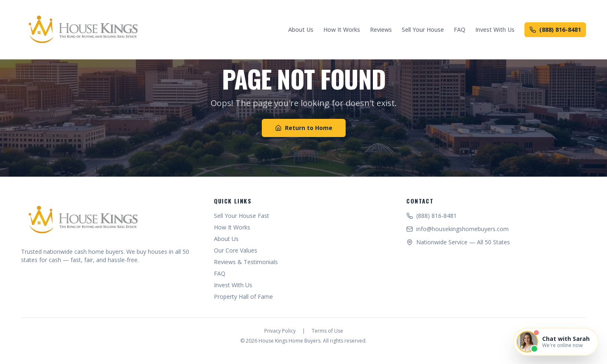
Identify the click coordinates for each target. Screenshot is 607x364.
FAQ (460, 30)
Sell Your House (423, 30)
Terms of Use (327, 331)
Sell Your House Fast (242, 216)
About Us (301, 30)
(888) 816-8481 (555, 30)
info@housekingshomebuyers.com (458, 229)
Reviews (381, 30)
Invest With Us (495, 30)
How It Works (342, 30)
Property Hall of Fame (243, 297)
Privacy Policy (280, 331)
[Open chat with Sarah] (556, 342)
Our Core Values (236, 250)
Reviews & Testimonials (246, 262)
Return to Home (304, 128)
